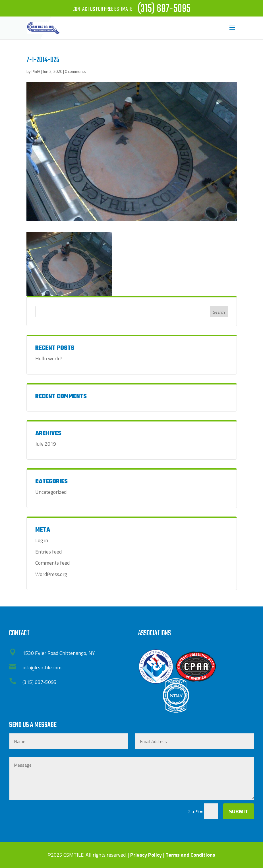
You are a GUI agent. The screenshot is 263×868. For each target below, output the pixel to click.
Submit (239, 811)
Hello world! (49, 358)
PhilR (36, 71)
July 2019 (46, 444)
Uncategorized (51, 492)
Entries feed (48, 552)
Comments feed (52, 563)
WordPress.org (51, 574)
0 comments (75, 71)
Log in (42, 540)
